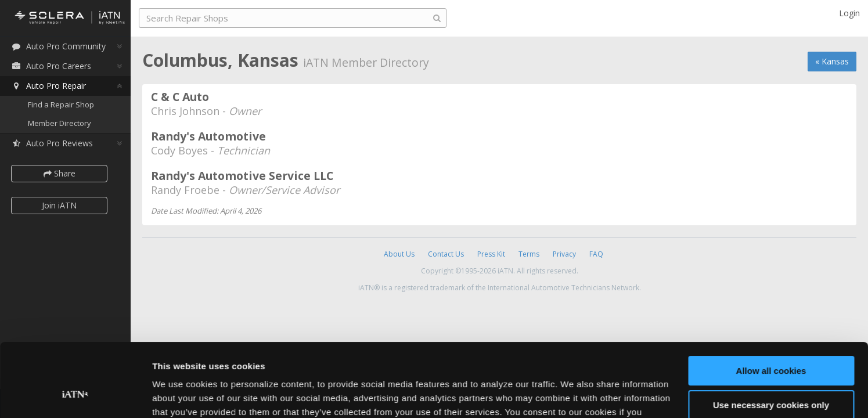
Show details (179, 395)
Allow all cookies (771, 308)
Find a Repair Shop (61, 105)
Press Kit (491, 254)
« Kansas (832, 61)
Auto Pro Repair (48, 86)
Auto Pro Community (58, 46)
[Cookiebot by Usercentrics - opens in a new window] (75, 395)
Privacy (564, 254)
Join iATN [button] (59, 205)
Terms (529, 254)
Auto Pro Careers (51, 66)
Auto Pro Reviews (52, 143)
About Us (399, 254)
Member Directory (60, 123)
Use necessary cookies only (771, 342)
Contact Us (446, 254)
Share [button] (60, 173)
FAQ (596, 254)
